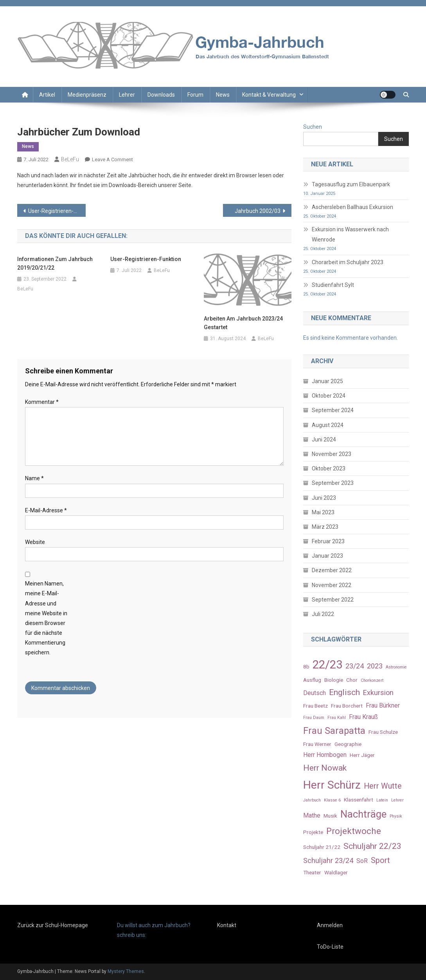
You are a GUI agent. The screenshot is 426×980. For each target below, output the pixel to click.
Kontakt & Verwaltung (269, 95)
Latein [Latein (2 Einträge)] (382, 800)
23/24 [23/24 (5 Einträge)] (355, 666)
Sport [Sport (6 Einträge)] (380, 860)
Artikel (47, 95)
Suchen (313, 127)
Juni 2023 (324, 498)
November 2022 (332, 585)
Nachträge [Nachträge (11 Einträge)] (363, 814)
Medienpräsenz (87, 95)
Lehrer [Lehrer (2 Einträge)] (397, 800)
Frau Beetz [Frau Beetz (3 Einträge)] (315, 706)
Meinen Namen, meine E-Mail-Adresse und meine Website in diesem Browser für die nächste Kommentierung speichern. (46, 618)
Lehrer (127, 95)
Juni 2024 (324, 440)
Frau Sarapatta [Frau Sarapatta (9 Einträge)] (334, 731)
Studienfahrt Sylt (333, 285)
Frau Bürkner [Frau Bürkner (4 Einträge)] (383, 705)
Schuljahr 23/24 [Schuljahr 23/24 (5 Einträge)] (328, 860)
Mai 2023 (323, 512)
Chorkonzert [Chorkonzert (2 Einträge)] (372, 680)
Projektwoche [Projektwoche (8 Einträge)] (354, 831)
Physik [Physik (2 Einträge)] (396, 816)
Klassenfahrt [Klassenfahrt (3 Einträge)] (359, 800)
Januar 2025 (327, 381)
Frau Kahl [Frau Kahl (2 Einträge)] (337, 718)
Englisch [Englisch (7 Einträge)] (344, 692)
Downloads (161, 95)
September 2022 (333, 600)
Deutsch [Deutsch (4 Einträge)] (315, 693)
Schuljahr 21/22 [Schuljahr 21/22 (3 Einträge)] (322, 847)
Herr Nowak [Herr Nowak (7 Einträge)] (325, 768)
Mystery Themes (126, 971)
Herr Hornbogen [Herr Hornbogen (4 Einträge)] (325, 755)
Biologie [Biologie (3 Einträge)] (334, 680)
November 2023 (332, 454)
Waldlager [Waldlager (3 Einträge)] (336, 872)
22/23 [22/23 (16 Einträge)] (327, 665)
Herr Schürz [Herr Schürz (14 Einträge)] (332, 785)
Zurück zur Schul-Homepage (53, 925)
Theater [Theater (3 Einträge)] (312, 872)
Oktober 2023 (329, 468)
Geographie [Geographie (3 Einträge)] (348, 744)
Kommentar (42, 402)
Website (35, 542)
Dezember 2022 (332, 570)
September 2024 (333, 410)
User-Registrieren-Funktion (57, 211)
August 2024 (328, 425)
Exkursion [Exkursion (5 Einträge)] (378, 693)
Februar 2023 (328, 541)
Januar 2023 (327, 556)
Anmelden (330, 925)
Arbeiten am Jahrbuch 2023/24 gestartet (243, 323)
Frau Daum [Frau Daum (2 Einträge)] (314, 718)
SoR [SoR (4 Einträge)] (362, 861)
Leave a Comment (112, 159)
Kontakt (227, 925)
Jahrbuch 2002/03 (258, 211)
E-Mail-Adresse (46, 510)
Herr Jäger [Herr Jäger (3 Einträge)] (362, 755)
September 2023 (333, 483)
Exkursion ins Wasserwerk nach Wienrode (350, 234)
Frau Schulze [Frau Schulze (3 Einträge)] (383, 732)
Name (34, 478)
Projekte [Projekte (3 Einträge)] (313, 832)
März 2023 (325, 527)
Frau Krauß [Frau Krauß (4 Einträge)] (363, 717)
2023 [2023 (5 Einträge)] (375, 666)
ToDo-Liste (330, 947)
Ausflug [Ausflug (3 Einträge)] (312, 680)
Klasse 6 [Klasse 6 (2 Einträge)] (332, 800)
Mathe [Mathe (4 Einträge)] (312, 815)
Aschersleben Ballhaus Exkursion (352, 207)
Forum (195, 95)
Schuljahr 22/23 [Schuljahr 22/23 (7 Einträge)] (372, 846)
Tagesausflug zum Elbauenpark (351, 184)
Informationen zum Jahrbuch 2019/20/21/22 (55, 263)
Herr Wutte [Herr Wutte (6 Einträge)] (383, 786)
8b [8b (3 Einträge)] (306, 667)
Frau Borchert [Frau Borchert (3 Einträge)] (347, 706)
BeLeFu (70, 159)
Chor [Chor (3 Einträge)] (352, 680)
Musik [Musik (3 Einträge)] (330, 816)
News (223, 95)
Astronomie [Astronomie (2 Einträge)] (396, 667)
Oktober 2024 (329, 396)
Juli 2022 (323, 614)
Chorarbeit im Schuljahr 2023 (348, 262)
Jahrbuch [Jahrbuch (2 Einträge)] (312, 800)
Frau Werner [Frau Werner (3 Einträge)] (317, 744)
